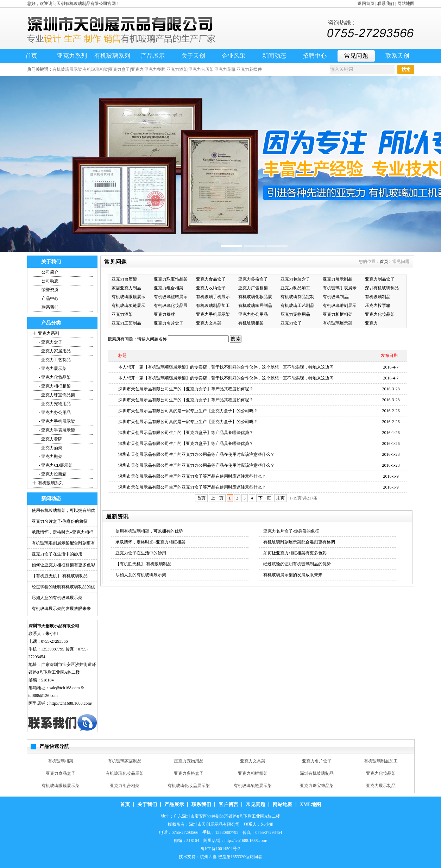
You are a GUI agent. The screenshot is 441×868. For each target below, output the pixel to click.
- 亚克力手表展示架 (57, 430)
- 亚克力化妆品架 (55, 377)
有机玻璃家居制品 (255, 306)
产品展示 (153, 56)
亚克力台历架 (124, 279)
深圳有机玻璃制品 (382, 288)
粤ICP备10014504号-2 (220, 849)
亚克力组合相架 (169, 288)
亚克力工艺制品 (126, 323)
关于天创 (193, 56)
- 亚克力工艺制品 (55, 360)
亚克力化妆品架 (380, 314)
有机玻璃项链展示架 (253, 786)
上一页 (217, 498)
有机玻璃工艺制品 (297, 306)
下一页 (265, 498)
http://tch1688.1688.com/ (71, 703)
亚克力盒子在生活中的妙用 (57, 554)
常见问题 (356, 56)
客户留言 (228, 804)
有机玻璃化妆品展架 (125, 773)
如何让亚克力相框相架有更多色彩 (63, 565)
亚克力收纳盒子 (211, 288)
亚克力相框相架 (338, 314)
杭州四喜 (208, 857)
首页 (31, 56)
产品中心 (50, 298)
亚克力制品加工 (295, 288)
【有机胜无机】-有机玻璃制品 (60, 576)
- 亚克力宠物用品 (55, 404)
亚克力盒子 (291, 323)
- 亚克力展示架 (52, 369)
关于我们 (147, 804)
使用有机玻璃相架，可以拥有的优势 (149, 531)
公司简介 (50, 272)
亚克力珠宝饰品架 (171, 279)
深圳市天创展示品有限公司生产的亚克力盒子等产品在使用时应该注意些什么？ (192, 476)
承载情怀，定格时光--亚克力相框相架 (151, 542)
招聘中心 (315, 56)
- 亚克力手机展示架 (57, 421)
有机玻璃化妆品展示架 (189, 786)
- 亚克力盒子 (50, 342)
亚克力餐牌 (164, 314)
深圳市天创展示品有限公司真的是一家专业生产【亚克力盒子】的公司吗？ (188, 411)
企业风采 (234, 56)
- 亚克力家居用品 (55, 351)
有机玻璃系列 (112, 56)
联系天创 (397, 56)
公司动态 (50, 281)
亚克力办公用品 (253, 314)
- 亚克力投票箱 (52, 474)
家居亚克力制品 (126, 288)
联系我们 (386, 4)
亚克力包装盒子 (295, 279)
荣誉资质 (50, 290)
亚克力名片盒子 (169, 323)
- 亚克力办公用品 (55, 413)
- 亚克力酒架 (50, 448)
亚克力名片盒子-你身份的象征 (60, 521)
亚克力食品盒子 (211, 279)
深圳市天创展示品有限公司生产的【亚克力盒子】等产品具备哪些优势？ (186, 433)
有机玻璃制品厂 (338, 297)
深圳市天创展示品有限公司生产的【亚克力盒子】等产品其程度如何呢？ (186, 389)
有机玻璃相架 (251, 323)
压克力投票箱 (378, 306)
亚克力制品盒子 (380, 279)
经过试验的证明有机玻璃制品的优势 (297, 564)
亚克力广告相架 (253, 288)
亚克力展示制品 (338, 279)
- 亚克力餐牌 (50, 439)
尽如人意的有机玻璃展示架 (57, 598)
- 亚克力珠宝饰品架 (57, 395)
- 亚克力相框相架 (55, 386)
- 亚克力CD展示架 (55, 465)
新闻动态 (274, 56)
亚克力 (371, 323)
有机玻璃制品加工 (213, 306)
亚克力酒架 (122, 314)
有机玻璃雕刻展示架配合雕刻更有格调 (299, 542)
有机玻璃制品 (378, 297)
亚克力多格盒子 (253, 279)
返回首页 (366, 4)
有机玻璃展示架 (338, 323)
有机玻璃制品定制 (297, 297)
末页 (281, 498)
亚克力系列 (72, 56)
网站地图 (406, 4)
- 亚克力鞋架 (50, 457)
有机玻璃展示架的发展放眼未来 (61, 609)
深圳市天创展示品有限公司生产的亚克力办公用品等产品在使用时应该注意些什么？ (196, 454)
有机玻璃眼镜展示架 (61, 786)
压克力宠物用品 (295, 314)
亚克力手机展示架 (213, 314)
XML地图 (311, 804)
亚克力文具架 (209, 323)
